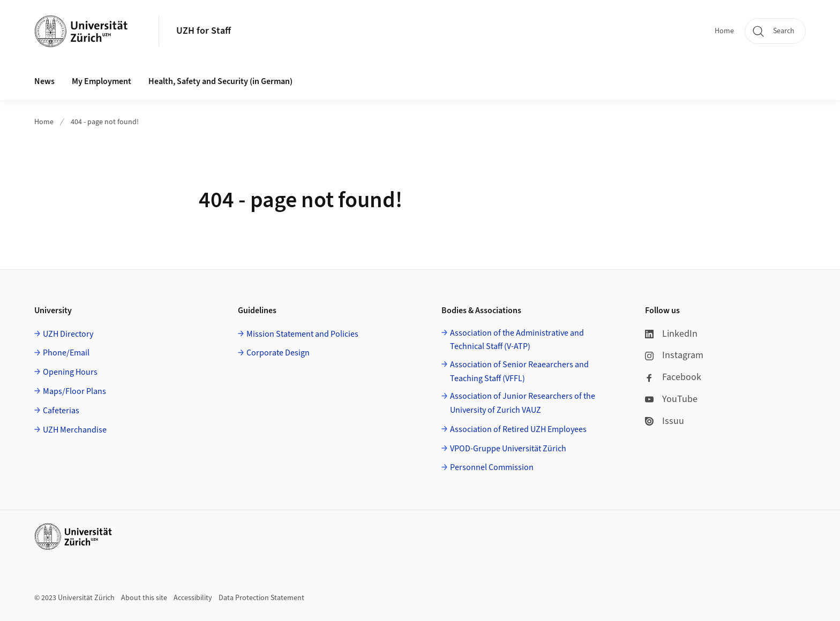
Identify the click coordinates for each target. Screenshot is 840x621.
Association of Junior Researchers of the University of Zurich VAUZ (523, 403)
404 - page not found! (105, 122)
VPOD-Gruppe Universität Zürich (508, 449)
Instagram (674, 355)
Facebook (673, 377)
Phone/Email (66, 353)
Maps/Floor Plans (74, 391)
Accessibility (193, 598)
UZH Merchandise (75, 430)
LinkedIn (671, 334)
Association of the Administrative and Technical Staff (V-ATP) (517, 340)
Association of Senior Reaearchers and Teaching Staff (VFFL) (519, 372)
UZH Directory (68, 334)
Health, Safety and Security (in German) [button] (220, 81)
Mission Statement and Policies (302, 334)
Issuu (665, 421)
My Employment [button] (102, 81)
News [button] (44, 81)
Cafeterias (61, 411)
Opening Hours (70, 372)
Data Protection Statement (261, 598)
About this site (144, 598)
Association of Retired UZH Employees (518, 429)
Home (724, 31)
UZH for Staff (204, 31)
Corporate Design (278, 353)
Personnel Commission (492, 467)
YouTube (671, 399)
